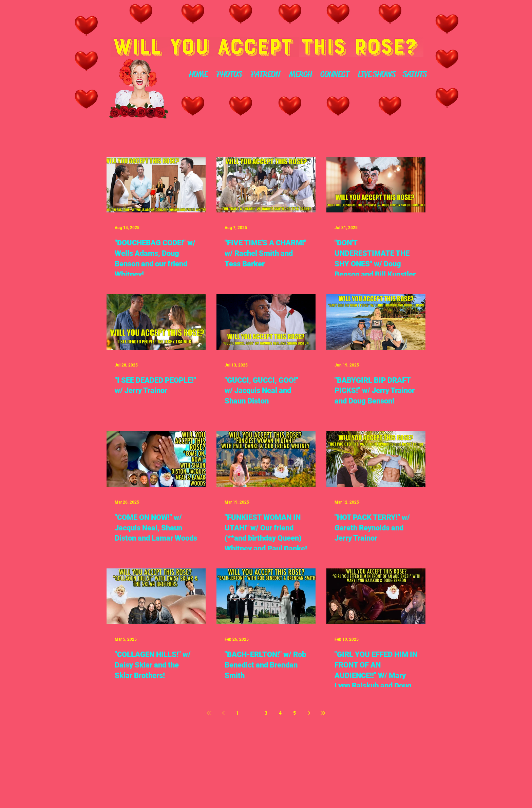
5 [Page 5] (294, 713)
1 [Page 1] (237, 713)
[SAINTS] (415, 75)
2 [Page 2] (252, 713)
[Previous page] (223, 713)
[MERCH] (300, 75)
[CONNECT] (335, 75)
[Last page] (323, 713)
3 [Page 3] (266, 713)
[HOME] (198, 75)
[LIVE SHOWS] (376, 75)
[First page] (209, 713)
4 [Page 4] (280, 713)
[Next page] (309, 713)
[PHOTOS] (229, 75)
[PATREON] (265, 75)
